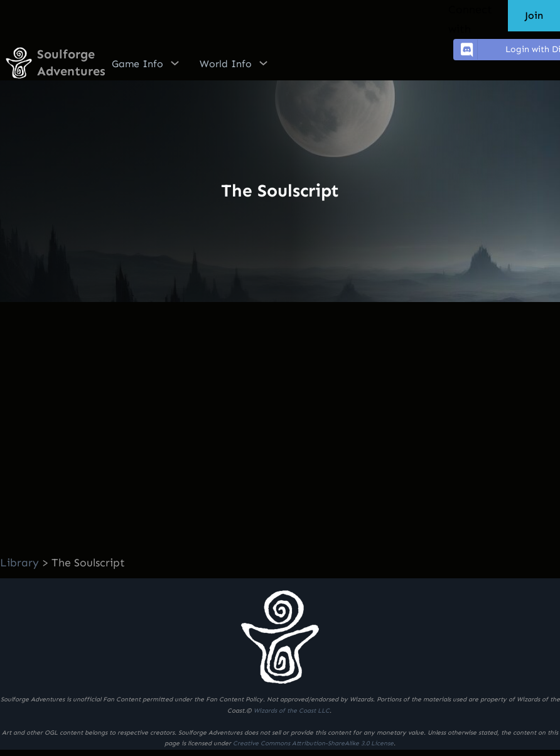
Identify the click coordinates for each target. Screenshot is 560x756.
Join (534, 15)
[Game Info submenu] (175, 63)
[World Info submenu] (263, 63)
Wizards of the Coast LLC (292, 711)
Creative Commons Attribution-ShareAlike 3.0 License (313, 743)
